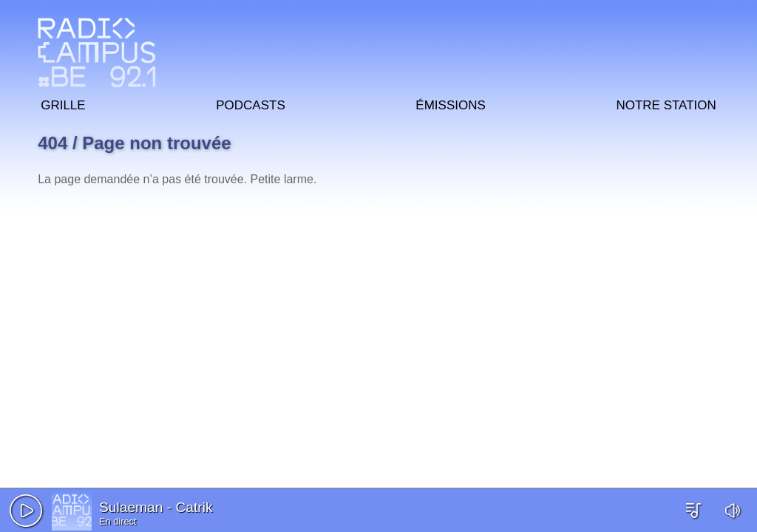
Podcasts (251, 103)
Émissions (450, 103)
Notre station (666, 103)
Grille (63, 103)
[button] (26, 511)
